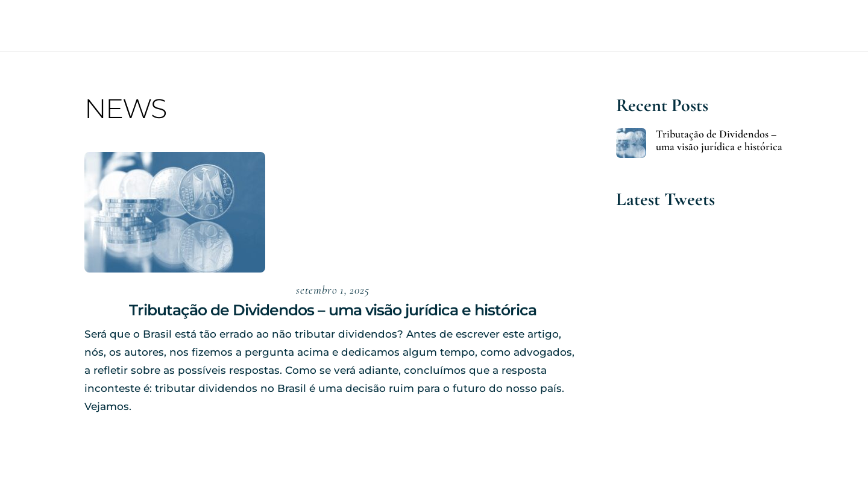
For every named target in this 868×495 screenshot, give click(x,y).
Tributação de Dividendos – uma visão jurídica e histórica (333, 310)
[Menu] (838, 26)
